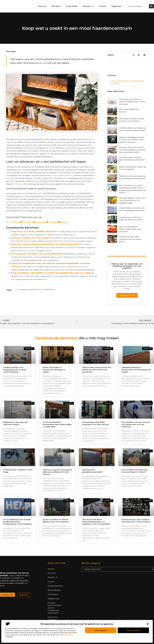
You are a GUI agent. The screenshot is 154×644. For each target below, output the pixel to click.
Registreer (116, 6)
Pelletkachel (49, 289)
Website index (54, 599)
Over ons (42, 6)
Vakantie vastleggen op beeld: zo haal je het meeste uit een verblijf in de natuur (132, 140)
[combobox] (138, 6)
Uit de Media (72, 6)
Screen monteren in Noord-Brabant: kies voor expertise (56, 521)
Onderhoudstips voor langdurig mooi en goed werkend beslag (15, 370)
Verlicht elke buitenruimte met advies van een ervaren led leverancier (97, 370)
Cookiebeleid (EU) (55, 586)
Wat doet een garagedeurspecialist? (93, 471)
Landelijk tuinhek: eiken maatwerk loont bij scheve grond (130, 239)
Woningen (11, 51)
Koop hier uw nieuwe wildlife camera (32, 231)
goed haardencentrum (62, 175)
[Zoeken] (151, 6)
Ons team (56, 6)
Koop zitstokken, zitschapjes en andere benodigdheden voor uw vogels (51, 273)
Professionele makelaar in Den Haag (18, 471)
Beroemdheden (54, 590)
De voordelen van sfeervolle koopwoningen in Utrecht (134, 471)
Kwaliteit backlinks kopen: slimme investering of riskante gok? (55, 608)
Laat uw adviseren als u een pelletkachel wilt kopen (127, 82)
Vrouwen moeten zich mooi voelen (31, 238)
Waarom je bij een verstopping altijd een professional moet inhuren (57, 472)
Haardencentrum (35, 289)
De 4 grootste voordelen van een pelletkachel (37, 254)
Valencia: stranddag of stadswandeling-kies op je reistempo (130, 229)
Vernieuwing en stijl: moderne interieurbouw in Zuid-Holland (136, 521)
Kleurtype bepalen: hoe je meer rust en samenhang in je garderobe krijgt (132, 200)
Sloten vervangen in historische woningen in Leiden (54, 370)
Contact (103, 6)
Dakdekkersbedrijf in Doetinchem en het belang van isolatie (136, 370)
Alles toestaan (101, 630)
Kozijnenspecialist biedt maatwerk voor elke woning (95, 423)
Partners (88, 6)
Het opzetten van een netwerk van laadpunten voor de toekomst (136, 424)
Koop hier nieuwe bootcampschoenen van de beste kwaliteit (45, 244)
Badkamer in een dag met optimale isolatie (15, 423)
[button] (148, 624)
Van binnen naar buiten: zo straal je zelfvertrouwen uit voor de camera (132, 102)
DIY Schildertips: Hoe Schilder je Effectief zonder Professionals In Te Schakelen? (18, 522)
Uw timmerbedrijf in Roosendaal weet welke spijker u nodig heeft (57, 424)
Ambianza (18, 184)
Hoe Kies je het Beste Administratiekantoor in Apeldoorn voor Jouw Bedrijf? (96, 522)
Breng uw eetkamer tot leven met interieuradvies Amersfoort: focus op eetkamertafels (132, 150)
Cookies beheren (133, 630)
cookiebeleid (68, 635)
